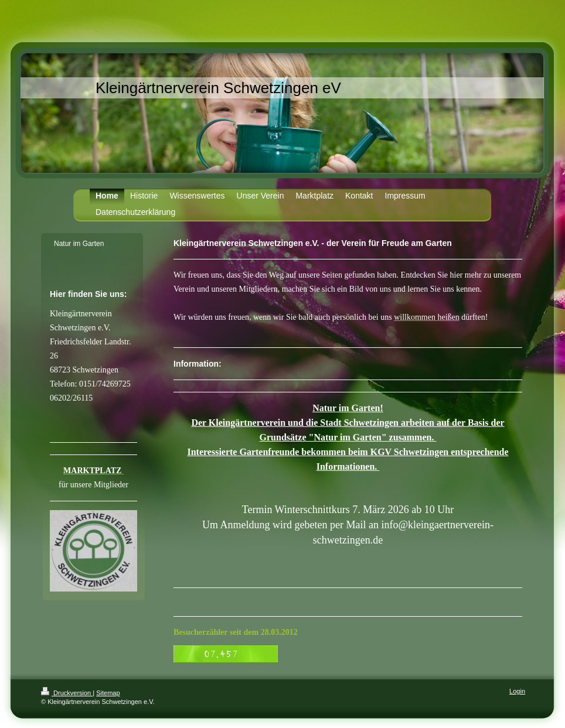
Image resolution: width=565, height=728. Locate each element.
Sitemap (108, 693)
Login (517, 691)
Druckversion (67, 693)
